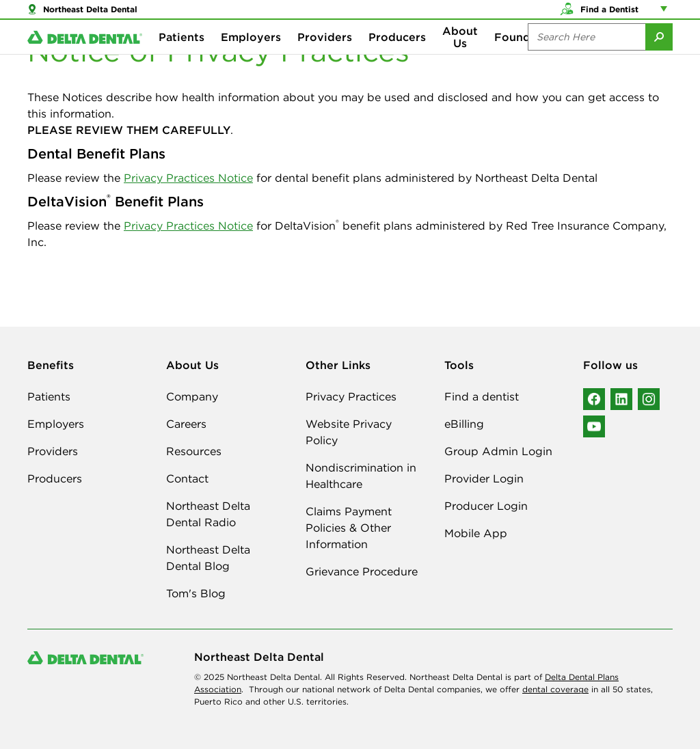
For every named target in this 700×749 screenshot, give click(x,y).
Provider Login (484, 478)
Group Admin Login (498, 451)
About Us (460, 55)
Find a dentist (482, 396)
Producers (397, 55)
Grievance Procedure (362, 571)
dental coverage (555, 689)
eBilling (464, 424)
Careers (186, 424)
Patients (181, 55)
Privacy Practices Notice (188, 178)
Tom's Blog (196, 593)
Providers (325, 55)
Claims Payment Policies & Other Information (349, 528)
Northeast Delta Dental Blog (208, 558)
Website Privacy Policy (349, 432)
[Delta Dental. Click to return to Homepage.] (85, 55)
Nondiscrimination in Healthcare (361, 476)
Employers (251, 55)
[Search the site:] (587, 55)
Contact (187, 478)
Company (192, 396)
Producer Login (486, 506)
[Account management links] (667, 14)
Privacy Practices (351, 396)
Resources (194, 451)
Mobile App (476, 533)
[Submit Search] (659, 55)
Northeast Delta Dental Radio (208, 514)
